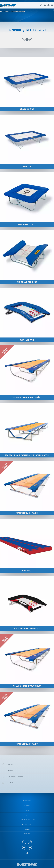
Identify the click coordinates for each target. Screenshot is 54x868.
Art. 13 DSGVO (27, 824)
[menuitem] (45, 5)
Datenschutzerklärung (27, 820)
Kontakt (7, 783)
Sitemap (27, 806)
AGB (27, 815)
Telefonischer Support (12, 777)
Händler (7, 770)
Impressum (27, 829)
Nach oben (27, 801)
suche (27, 810)
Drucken (8, 764)
